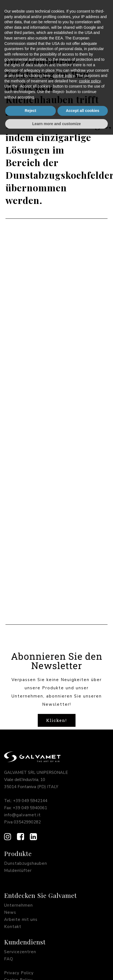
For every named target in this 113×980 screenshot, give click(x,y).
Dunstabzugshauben (26, 750)
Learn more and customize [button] (57, 969)
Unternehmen (18, 791)
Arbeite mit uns (21, 806)
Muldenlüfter (18, 757)
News (10, 799)
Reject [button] (30, 956)
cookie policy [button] (64, 921)
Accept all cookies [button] (83, 956)
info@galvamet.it (22, 701)
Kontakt (13, 813)
